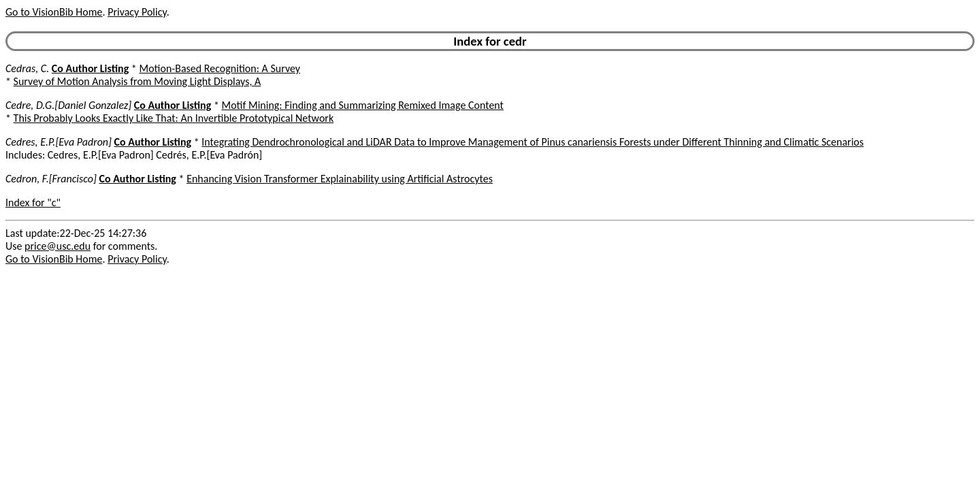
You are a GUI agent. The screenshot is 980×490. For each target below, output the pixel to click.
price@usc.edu (58, 246)
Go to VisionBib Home (54, 12)
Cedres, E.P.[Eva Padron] (59, 142)
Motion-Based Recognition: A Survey (219, 68)
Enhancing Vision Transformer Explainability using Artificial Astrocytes (340, 179)
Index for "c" (33, 202)
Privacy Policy (137, 12)
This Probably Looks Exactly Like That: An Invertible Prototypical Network (174, 118)
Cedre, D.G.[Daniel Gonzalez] (68, 105)
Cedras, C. (27, 68)
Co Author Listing (90, 68)
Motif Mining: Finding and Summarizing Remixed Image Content (362, 105)
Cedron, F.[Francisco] (51, 179)
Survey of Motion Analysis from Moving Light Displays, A (137, 81)
